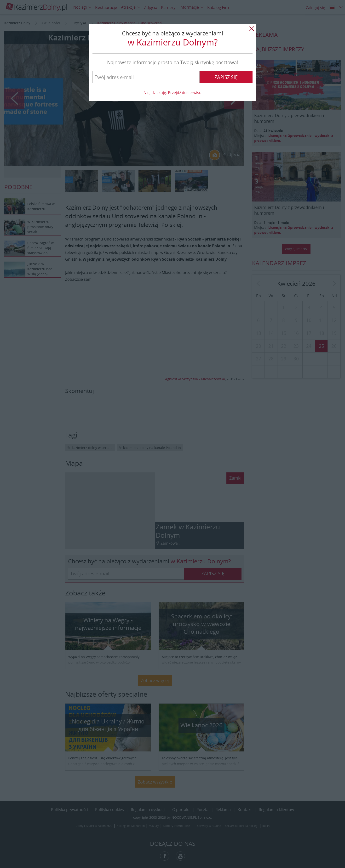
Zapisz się (226, 77)
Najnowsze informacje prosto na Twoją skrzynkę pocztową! (172, 62)
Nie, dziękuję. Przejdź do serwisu (172, 93)
